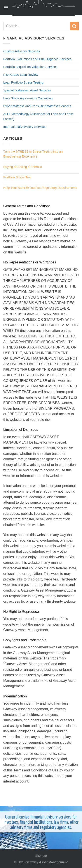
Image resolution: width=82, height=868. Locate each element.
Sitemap (41, 856)
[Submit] (74, 26)
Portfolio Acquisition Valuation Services (30, 67)
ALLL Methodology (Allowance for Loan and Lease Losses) (38, 116)
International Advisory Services (25, 127)
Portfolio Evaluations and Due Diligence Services (37, 59)
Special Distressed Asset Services (27, 90)
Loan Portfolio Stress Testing (23, 82)
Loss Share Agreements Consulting (28, 98)
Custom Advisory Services (22, 51)
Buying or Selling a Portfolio (23, 167)
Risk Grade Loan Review (21, 75)
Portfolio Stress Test (17, 177)
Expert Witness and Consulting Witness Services (37, 106)
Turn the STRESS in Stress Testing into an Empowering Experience (33, 154)
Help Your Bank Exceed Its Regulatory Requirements (40, 188)
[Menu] (6, 7)
